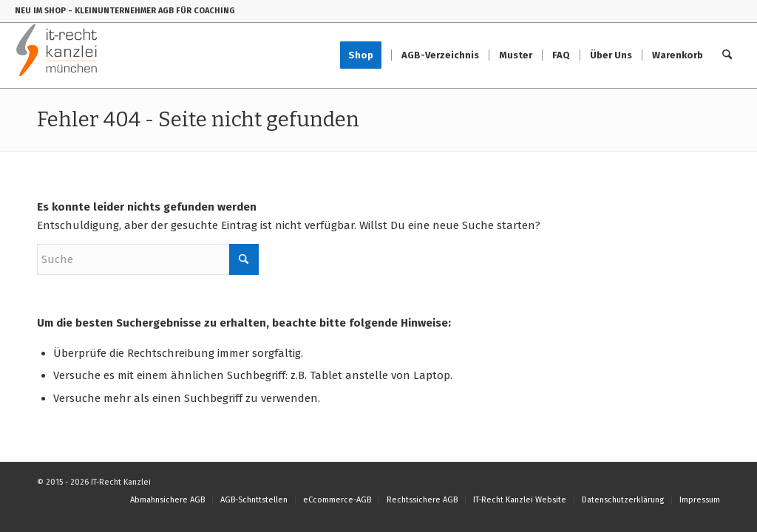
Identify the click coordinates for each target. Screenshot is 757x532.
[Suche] (727, 55)
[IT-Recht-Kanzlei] (57, 55)
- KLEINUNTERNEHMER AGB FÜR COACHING (152, 11)
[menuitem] (366, 55)
